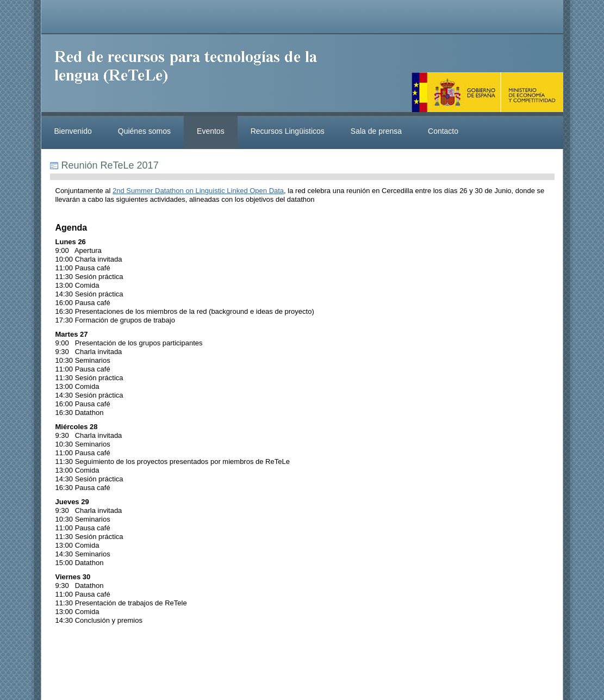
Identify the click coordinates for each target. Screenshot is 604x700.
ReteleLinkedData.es (191, 75)
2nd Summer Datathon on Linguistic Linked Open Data (198, 191)
